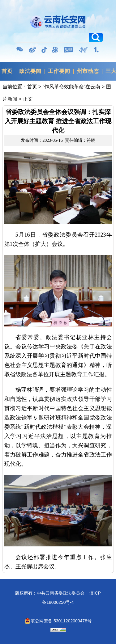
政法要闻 (30, 71)
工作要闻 (59, 71)
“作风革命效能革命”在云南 (72, 87)
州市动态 (88, 71)
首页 (7, 71)
